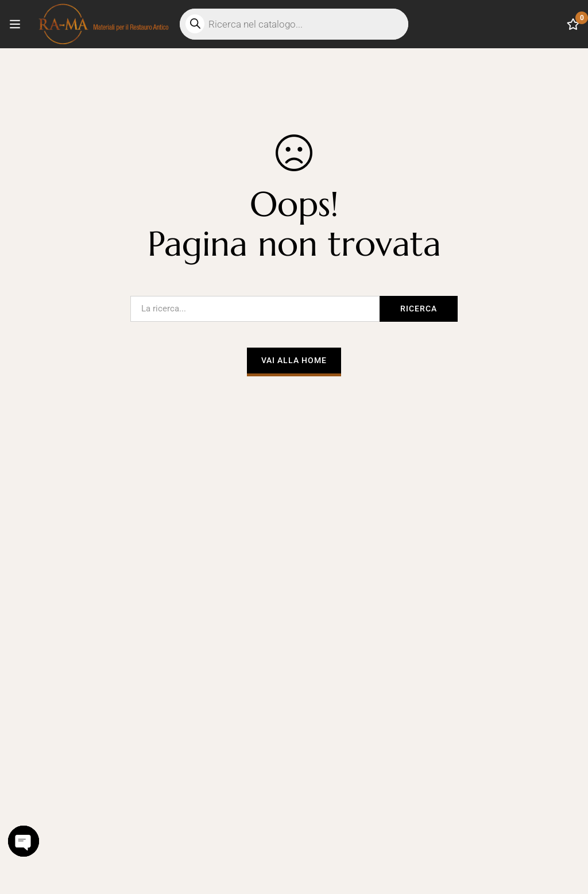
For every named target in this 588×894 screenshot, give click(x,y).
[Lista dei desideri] (573, 24)
